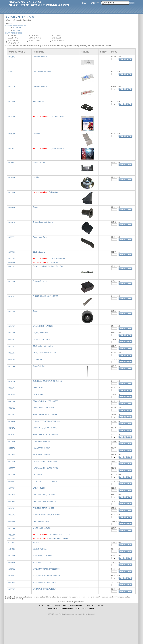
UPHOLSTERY (12, 43)
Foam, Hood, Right (40, 237)
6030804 (12, 583)
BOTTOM (17, 28)
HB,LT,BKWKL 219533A (42, 448)
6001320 (12, 134)
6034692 (12, 508)
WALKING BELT (39, 542)
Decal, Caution (38, 388)
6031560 (12, 263)
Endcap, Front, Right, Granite (43, 408)
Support (49, 606)
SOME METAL (12, 41)
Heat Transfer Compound (42, 72)
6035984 (12, 252)
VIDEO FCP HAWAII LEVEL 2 (59, 535)
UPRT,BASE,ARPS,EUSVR (43, 521)
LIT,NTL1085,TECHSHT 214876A (45, 481)
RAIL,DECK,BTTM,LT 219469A (44, 495)
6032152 (12, 162)
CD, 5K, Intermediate (40, 333)
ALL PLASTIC (33, 35)
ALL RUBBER (56, 35)
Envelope (36, 134)
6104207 (12, 542)
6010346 (12, 528)
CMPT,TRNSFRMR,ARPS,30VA (44, 353)
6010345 (12, 539)
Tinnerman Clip (38, 102)
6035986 (12, 259)
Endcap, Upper (54, 192)
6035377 (12, 468)
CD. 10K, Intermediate (57, 259)
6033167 (12, 495)
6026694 (12, 401)
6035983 (12, 333)
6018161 (12, 149)
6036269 (12, 441)
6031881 (12, 435)
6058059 (12, 87)
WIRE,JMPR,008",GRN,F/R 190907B (46, 569)
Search (58, 606)
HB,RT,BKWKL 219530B (42, 455)
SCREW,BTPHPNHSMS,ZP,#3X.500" (46, 515)
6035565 (12, 353)
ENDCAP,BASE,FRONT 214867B (45, 415)
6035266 (12, 522)
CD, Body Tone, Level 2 (41, 339)
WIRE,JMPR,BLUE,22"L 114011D (45, 582)
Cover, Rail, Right (39, 366)
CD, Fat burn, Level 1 (56, 117)
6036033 (12, 475)
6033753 (12, 192)
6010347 (12, 535)
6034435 (12, 576)
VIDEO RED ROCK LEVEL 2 (59, 539)
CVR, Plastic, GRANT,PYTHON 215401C (48, 381)
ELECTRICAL (12, 38)
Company (100, 606)
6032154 (12, 455)
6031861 (12, 296)
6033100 (12, 562)
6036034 (12, 360)
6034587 (12, 326)
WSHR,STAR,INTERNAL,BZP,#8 (45, 589)
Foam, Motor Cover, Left (42, 441)
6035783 (12, 502)
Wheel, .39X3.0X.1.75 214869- (44, 326)
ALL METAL (11, 35)
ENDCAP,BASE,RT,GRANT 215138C (46, 421)
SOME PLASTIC (34, 41)
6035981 (12, 346)
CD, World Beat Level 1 (57, 149)
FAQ (65, 606)
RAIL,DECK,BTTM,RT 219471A (44, 501)
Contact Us (90, 606)
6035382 (12, 488)
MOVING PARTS (34, 38)
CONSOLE (18, 30)
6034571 (12, 428)
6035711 (12, 408)
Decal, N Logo (38, 394)
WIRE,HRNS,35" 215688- (42, 562)
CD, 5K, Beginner (39, 252)
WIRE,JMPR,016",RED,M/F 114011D (46, 576)
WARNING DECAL (40, 549)
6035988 (12, 117)
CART (95, 3)
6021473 (12, 395)
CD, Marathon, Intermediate (43, 346)
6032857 (12, 481)
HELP (85, 3)
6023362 (12, 266)
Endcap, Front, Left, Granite (43, 222)
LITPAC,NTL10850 (40, 488)
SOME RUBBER (57, 41)
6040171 (12, 57)
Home (41, 606)
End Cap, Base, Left (40, 281)
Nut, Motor (37, 177)
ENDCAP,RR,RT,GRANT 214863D (45, 435)
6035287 (12, 589)
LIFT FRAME (38, 475)
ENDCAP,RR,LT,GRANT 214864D (45, 428)
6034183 (12, 421)
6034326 (12, 461)
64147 (11, 72)
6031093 (12, 569)
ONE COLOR (55, 38)
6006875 (12, 388)
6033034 (12, 311)
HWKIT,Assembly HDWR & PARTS (46, 461)
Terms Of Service (88, 608)
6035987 (12, 340)
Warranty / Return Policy (70, 608)
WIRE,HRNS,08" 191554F (42, 556)
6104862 (12, 549)
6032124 (12, 222)
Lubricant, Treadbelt (40, 57)
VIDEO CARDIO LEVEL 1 (42, 528)
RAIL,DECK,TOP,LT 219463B (44, 508)
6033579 (12, 556)
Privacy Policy (53, 608)
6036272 (12, 237)
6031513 (12, 381)
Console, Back (38, 359)
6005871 (12, 515)
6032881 (12, 415)
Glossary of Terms (76, 606)
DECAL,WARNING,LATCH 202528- (46, 401)
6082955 (12, 177)
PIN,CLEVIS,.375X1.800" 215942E (45, 296)
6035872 (12, 448)
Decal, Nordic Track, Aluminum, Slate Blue (48, 266)
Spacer (36, 311)
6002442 (12, 102)
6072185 (12, 207)
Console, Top (53, 262)
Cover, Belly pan (39, 162)
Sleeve (35, 207)
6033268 (12, 281)
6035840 (12, 366)
